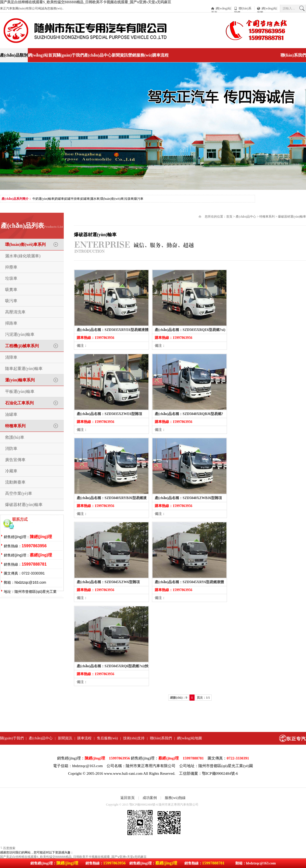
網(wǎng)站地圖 (267, 9)
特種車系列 (15, 426)
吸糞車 (11, 290)
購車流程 (160, 55)
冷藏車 (11, 471)
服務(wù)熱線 (175, 798)
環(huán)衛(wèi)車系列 (25, 244)
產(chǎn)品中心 (98, 55)
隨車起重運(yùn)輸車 (24, 369)
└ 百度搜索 (8, 848)
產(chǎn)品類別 (14, 55)
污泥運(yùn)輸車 (20, 334)
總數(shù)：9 (179, 698)
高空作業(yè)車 (19, 493)
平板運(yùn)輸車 (20, 391)
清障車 (11, 357)
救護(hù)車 (15, 437)
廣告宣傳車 (15, 460)
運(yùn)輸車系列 (20, 380)
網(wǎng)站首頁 (221, 9)
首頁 (229, 217)
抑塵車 (11, 267)
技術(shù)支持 (134, 738)
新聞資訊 (120, 55)
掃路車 (11, 323)
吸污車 (11, 301)
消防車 (11, 449)
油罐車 (11, 414)
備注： (82, 346)
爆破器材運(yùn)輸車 (24, 505)
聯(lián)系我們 (243, 9)
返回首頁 (127, 798)
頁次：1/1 (203, 698)
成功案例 (150, 798)
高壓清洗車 (15, 312)
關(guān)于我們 (70, 55)
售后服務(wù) (107, 738)
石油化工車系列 (19, 403)
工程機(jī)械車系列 (22, 346)
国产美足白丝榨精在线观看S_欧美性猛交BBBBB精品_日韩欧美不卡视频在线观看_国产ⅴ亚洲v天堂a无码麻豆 (86, 2)
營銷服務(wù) (140, 55)
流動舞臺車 (15, 482)
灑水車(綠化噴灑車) (23, 256)
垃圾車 (11, 278)
